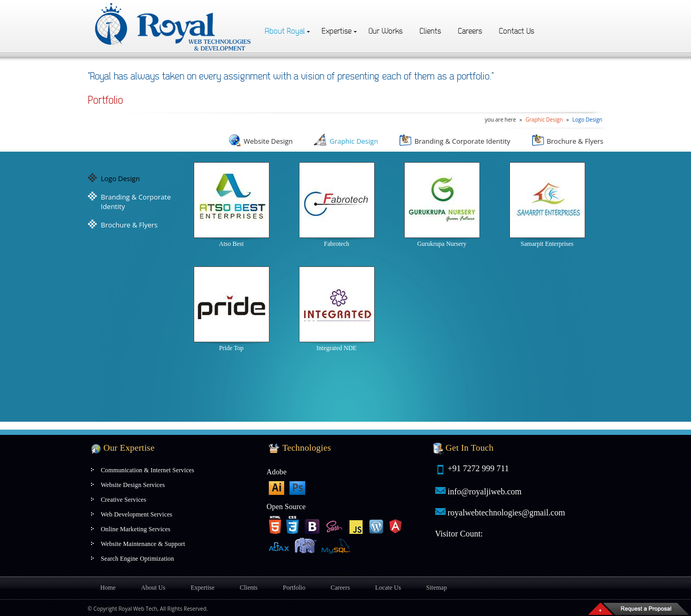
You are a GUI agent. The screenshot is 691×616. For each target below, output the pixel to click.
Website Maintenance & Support (143, 544)
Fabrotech (337, 205)
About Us (153, 588)
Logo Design (587, 120)
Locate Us (388, 588)
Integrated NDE (337, 309)
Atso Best (232, 205)
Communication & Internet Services (148, 470)
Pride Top (232, 309)
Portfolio (294, 588)
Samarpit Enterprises (547, 205)
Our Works (385, 31)
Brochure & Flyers (568, 141)
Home (108, 588)
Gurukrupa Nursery (442, 205)
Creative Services (124, 500)
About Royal (285, 31)
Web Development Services (137, 514)
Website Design (261, 141)
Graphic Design (544, 120)
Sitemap (437, 588)
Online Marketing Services (136, 529)
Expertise (337, 31)
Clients (430, 31)
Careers (470, 31)
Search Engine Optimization (138, 559)
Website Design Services (133, 485)
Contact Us (517, 31)
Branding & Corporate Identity (454, 141)
